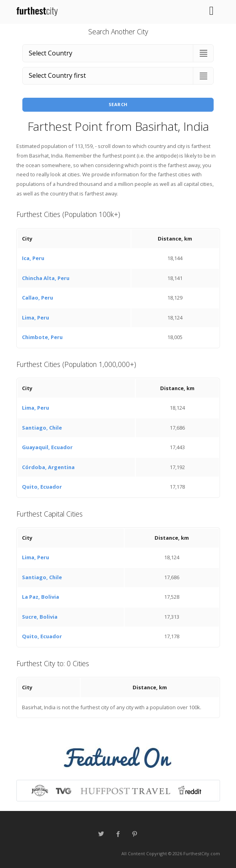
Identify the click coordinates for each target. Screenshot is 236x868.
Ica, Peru (33, 258)
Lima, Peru (36, 318)
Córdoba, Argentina (48, 467)
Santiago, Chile (42, 428)
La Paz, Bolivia (41, 597)
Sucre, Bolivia (40, 617)
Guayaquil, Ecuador (47, 447)
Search (118, 104)
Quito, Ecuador (42, 487)
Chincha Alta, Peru (46, 278)
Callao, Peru (38, 298)
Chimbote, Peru (42, 337)
